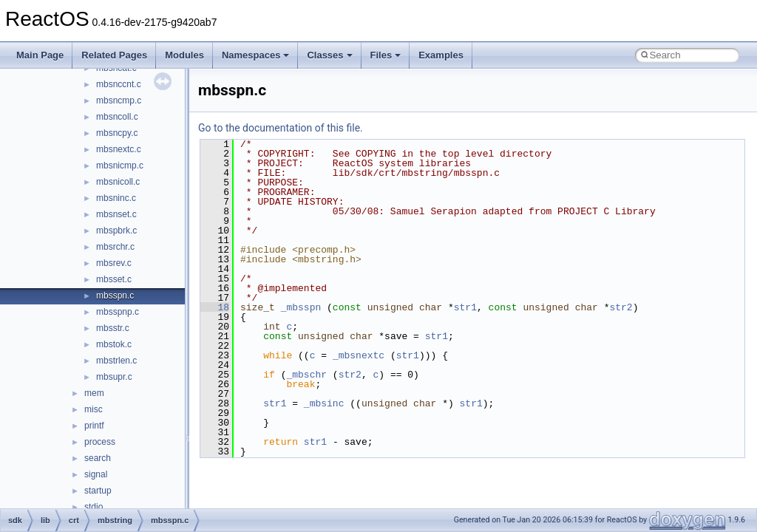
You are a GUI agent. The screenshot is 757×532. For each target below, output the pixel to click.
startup (98, 491)
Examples (441, 55)
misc (94, 409)
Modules (184, 55)
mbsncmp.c (119, 100)
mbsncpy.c (117, 133)
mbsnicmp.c (120, 166)
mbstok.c (114, 344)
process (100, 442)
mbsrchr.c (115, 247)
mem (94, 393)
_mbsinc (324, 403)
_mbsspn (301, 307)
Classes (329, 55)
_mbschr (306, 375)
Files (386, 55)
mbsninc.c (116, 198)
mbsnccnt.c (119, 84)
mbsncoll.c (117, 117)
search (98, 458)
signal (96, 474)
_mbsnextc (359, 355)
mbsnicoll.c (118, 182)
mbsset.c (114, 279)
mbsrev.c (114, 263)
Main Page (40, 55)
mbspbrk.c (116, 231)
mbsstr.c (113, 328)
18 (215, 307)
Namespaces (256, 55)
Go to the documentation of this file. (281, 128)
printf (94, 426)
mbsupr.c (114, 377)
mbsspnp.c (118, 312)
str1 (465, 307)
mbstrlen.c (116, 361)
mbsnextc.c (119, 149)
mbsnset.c (116, 214)
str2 (621, 307)
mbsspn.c (115, 296)
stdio (94, 507)
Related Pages (114, 55)
